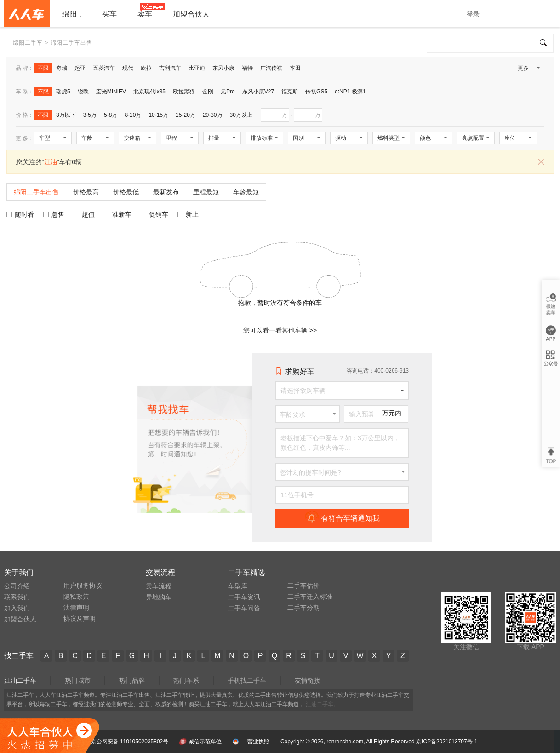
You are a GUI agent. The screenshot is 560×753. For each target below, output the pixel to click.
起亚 (80, 68)
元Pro (228, 92)
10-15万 (158, 115)
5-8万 (111, 115)
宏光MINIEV (111, 92)
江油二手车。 (322, 704)
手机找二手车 (247, 680)
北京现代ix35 (149, 92)
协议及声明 (80, 619)
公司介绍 (17, 586)
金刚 (208, 92)
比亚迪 (197, 68)
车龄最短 (246, 192)
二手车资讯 (244, 597)
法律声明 (76, 608)
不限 (43, 68)
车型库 (238, 586)
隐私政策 (76, 597)
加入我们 (17, 608)
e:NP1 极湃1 (350, 92)
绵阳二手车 (28, 43)
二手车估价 (303, 586)
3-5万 (90, 115)
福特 (247, 68)
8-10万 (133, 115)
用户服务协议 (83, 586)
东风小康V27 (258, 92)
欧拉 (146, 68)
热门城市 (78, 680)
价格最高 (86, 192)
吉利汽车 (170, 68)
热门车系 (186, 680)
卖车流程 (159, 586)
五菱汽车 (104, 68)
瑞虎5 (63, 92)
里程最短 (206, 192)
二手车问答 (244, 608)
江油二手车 (20, 680)
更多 (528, 70)
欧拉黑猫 (184, 92)
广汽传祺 (271, 68)
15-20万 (186, 115)
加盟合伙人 (20, 619)
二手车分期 (303, 608)
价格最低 (126, 192)
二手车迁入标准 (310, 597)
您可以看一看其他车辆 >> (280, 330)
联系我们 (17, 597)
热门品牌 (132, 680)
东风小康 (223, 68)
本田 (295, 68)
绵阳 (69, 14)
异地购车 (159, 597)
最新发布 (166, 192)
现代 (128, 68)
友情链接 (308, 680)
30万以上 (241, 115)
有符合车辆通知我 (342, 518)
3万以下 (66, 115)
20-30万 (213, 115)
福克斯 (290, 92)
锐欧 (83, 92)
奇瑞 (62, 68)
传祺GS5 (316, 92)
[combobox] (308, 414)
